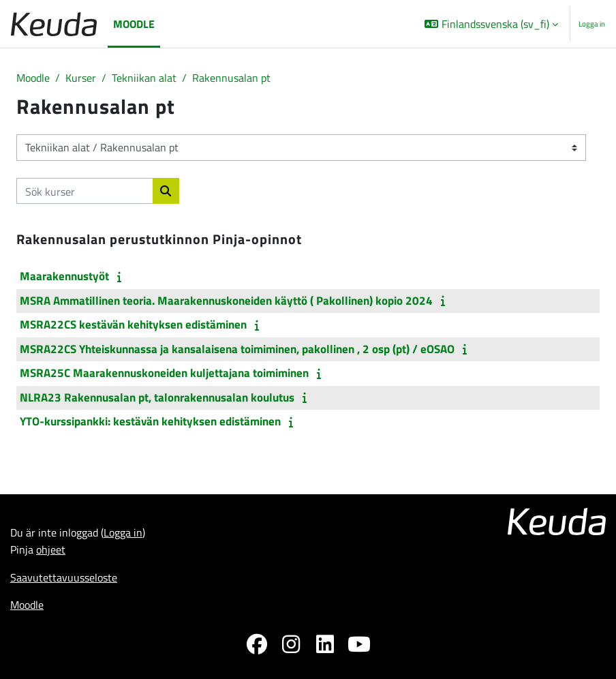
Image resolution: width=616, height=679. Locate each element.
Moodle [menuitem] (134, 24)
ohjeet (51, 549)
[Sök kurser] (85, 191)
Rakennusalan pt (231, 77)
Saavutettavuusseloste (64, 577)
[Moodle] (54, 24)
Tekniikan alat (144, 77)
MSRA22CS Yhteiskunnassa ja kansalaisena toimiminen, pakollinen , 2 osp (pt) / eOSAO (237, 349)
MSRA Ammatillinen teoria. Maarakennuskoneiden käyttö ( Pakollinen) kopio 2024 (226, 301)
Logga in (592, 24)
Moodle (33, 77)
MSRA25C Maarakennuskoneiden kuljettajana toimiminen (164, 373)
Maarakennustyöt (64, 276)
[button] (491, 24)
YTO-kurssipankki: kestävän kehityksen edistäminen (150, 421)
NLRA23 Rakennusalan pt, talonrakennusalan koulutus (157, 397)
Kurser (81, 77)
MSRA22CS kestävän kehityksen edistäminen (133, 325)
